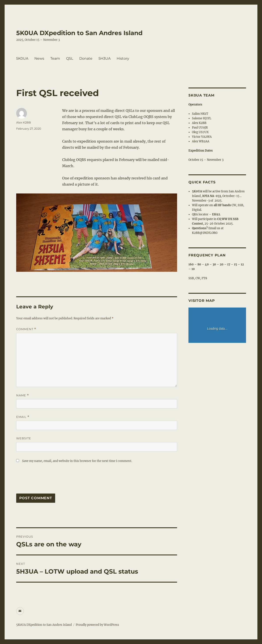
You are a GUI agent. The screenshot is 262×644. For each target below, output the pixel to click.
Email (23, 417)
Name (23, 395)
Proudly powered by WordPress (97, 625)
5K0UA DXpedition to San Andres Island (79, 33)
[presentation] (49, 481)
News (39, 58)
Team (55, 58)
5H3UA (105, 58)
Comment (26, 329)
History (123, 58)
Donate (86, 58)
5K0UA (22, 58)
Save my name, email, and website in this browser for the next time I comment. (77, 461)
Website (24, 438)
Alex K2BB (24, 122)
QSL (70, 58)
